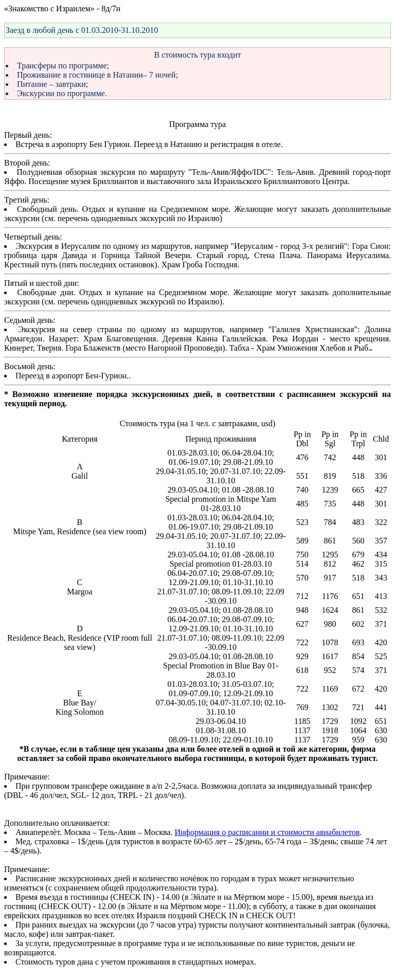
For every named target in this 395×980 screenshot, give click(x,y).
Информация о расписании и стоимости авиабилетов (267, 832)
